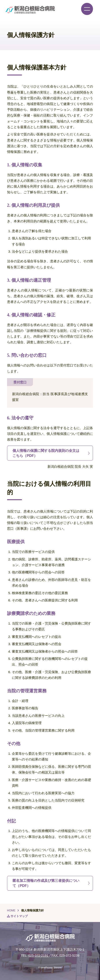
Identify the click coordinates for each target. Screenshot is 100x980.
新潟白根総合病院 (30, 10)
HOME (11, 910)
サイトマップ (19, 916)
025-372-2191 (38, 956)
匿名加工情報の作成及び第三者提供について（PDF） (46, 883)
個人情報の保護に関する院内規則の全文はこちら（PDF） (46, 453)
